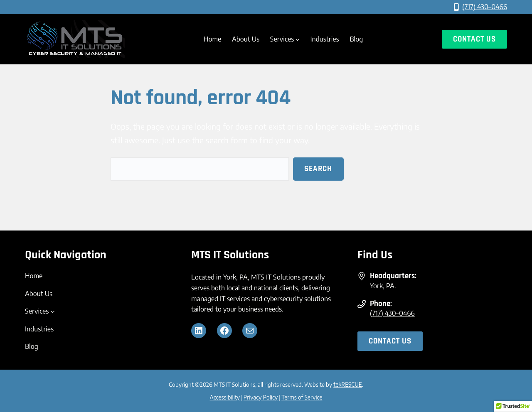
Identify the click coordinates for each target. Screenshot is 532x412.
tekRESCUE (347, 384)
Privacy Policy (261, 397)
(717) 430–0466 (485, 7)
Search (318, 169)
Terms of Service (302, 397)
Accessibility (225, 397)
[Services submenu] (298, 39)
